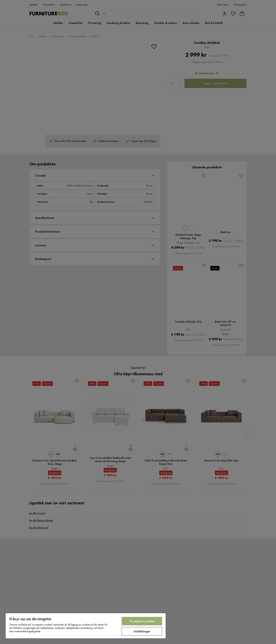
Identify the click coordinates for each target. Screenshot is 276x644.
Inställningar (142, 631)
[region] (86, 626)
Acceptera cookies (142, 621)
